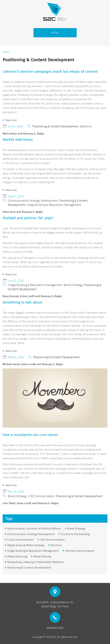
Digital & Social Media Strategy (26, 545)
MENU (55, 33)
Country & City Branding (75, 534)
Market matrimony (18, 140)
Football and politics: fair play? (28, 218)
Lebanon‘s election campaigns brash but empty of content (50, 71)
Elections (86, 126)
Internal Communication (80, 551)
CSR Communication (42, 496)
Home (6, 52)
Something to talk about (22, 302)
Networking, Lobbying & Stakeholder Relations (35, 562)
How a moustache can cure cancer (30, 435)
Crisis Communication (20, 540)
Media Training (42, 556)
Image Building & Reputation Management (54, 205)
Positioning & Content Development (56, 126)
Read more (11, 120)
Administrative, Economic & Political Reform (34, 529)
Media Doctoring (17, 556)
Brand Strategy (73, 285)
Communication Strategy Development (33, 201)
